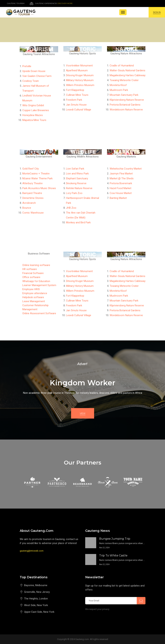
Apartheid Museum (77, 70)
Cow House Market (121, 193)
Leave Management (34, 301)
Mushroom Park (119, 90)
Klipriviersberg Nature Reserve (127, 100)
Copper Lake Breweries (36, 110)
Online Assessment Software (39, 313)
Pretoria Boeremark (121, 183)
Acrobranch (29, 203)
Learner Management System (39, 285)
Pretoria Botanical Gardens (125, 105)
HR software (30, 269)
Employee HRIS (31, 289)
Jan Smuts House (76, 105)
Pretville (27, 66)
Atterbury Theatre (32, 183)
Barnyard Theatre (32, 193)
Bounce (27, 208)
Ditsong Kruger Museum (80, 75)
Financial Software (33, 273)
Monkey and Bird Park (78, 222)
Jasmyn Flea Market (121, 174)
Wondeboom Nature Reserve (126, 110)
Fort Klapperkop (75, 90)
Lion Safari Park (75, 169)
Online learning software (36, 265)
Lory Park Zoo (74, 193)
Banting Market (118, 198)
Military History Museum (80, 80)
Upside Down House (34, 71)
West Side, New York (36, 605)
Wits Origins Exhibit (33, 105)
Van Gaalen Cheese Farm (37, 76)
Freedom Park (74, 100)
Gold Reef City (31, 169)
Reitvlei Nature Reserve (79, 188)
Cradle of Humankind (122, 66)
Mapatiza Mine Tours (34, 120)
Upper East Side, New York (39, 612)
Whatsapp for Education (36, 281)
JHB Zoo (71, 208)
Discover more (65, 3)
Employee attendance (35, 293)
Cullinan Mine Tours (77, 95)
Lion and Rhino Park (77, 174)
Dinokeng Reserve (76, 183)
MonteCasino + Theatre (36, 174)
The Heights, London (36, 599)
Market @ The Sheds (122, 178)
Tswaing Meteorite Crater (124, 80)
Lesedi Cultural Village (79, 110)
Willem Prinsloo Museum (80, 85)
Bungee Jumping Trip (115, 539)
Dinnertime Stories (33, 198)
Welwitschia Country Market (126, 169)
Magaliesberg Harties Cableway (128, 75)
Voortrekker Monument (79, 66)
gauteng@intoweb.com (32, 551)
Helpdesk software (33, 297)
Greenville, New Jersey (37, 592)
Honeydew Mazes (33, 115)
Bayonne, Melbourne (36, 585)
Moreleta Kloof (118, 85)
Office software (31, 277)
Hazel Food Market (120, 188)
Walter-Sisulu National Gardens (127, 70)
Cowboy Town (31, 81)
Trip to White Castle (113, 555)
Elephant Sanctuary (77, 178)
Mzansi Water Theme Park (37, 178)
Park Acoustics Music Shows (39, 188)
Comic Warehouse (33, 213)
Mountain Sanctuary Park (124, 95)
